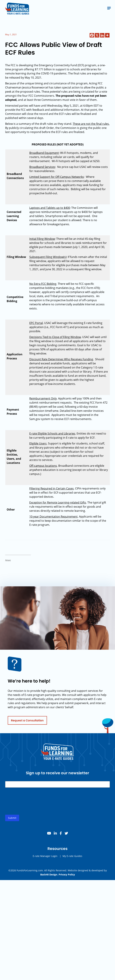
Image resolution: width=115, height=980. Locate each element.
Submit (12, 821)
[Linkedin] (102, 35)
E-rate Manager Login (45, 859)
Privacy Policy (67, 874)
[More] (107, 35)
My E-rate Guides (72, 859)
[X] (97, 35)
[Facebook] (92, 35)
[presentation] (31, 807)
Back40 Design (49, 874)
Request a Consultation (27, 723)
